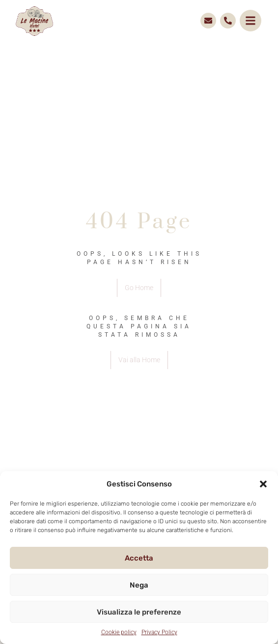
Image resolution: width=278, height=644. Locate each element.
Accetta (139, 558)
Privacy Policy (159, 632)
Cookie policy (119, 632)
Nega (139, 585)
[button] (263, 484)
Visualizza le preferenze (139, 612)
